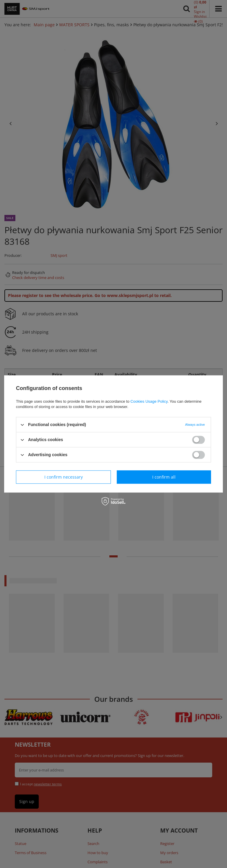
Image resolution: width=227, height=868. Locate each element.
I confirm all (164, 477)
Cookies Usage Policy (149, 401)
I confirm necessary (64, 477)
